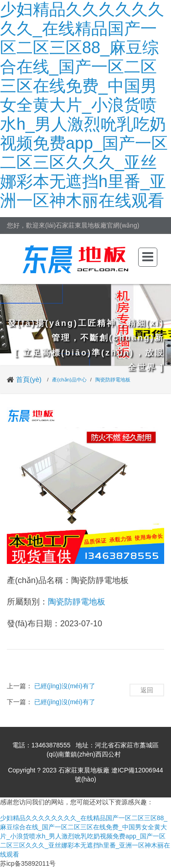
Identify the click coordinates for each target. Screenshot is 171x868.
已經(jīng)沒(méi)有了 (65, 686)
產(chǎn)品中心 (69, 380)
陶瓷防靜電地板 (113, 380)
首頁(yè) (29, 379)
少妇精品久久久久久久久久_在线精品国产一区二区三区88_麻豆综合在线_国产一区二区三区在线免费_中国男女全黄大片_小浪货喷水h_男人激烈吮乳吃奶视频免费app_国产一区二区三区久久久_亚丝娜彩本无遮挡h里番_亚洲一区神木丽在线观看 (84, 105)
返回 (147, 690)
